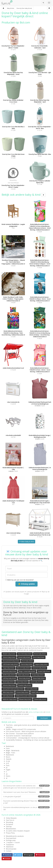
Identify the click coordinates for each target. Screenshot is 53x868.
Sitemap (9, 827)
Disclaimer (9, 824)
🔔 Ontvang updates (26, 584)
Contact (9, 851)
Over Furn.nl (10, 820)
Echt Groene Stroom (13, 731)
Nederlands (10, 746)
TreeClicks (9, 725)
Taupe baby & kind (9, 668)
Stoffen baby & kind (9, 675)
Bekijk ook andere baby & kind (24, 195)
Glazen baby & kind (39, 678)
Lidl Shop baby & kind (9, 678)
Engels (8, 770)
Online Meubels (11, 818)
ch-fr (7, 763)
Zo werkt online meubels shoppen (18, 831)
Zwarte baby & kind (40, 699)
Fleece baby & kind (39, 657)
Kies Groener (10, 734)
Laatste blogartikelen (12, 781)
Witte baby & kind (8, 692)
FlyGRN (8, 729)
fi (6, 772)
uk (7, 774)
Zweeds (9, 759)
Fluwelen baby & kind (25, 685)
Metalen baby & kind (9, 654)
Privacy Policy (10, 833)
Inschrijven (44, 718)
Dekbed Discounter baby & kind (26, 696)
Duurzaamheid (11, 838)
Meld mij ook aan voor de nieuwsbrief (19, 580)
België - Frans (11, 753)
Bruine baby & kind (40, 654)
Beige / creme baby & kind (27, 671)
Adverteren (10, 847)
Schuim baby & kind (24, 657)
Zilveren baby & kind (9, 657)
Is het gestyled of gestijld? (26, 797)
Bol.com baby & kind (23, 668)
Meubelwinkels (11, 829)
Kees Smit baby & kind (25, 654)
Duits (8, 765)
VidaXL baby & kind (37, 692)
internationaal (27, 736)
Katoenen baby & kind (39, 668)
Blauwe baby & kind (25, 699)
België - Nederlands (13, 751)
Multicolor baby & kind (10, 699)
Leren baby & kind (32, 689)
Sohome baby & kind (9, 685)
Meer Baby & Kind (26, 542)
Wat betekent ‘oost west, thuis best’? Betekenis (26, 792)
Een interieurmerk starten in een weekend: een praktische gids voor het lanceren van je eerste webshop (26, 787)
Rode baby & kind (8, 682)
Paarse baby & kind (26, 664)
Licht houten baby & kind (10, 664)
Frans (8, 748)
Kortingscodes (11, 840)
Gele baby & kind (8, 696)
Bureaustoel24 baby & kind (11, 661)
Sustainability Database (14, 740)
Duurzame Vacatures (13, 736)
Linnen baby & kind (36, 682)
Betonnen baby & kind (10, 671)
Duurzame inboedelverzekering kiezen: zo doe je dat (26, 808)
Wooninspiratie (11, 849)
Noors (8, 757)
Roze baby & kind (27, 661)
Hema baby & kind (24, 678)
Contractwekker (11, 738)
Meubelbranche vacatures (15, 836)
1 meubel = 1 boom (13, 842)
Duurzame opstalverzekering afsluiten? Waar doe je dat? (26, 802)
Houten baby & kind (44, 671)
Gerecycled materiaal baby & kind (13, 689)
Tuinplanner (10, 845)
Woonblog (9, 822)
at (7, 778)
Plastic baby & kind (23, 675)
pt (7, 768)
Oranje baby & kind (38, 675)
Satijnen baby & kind (41, 664)
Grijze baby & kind (22, 682)
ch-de (8, 761)
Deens (8, 776)
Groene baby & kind (22, 692)
